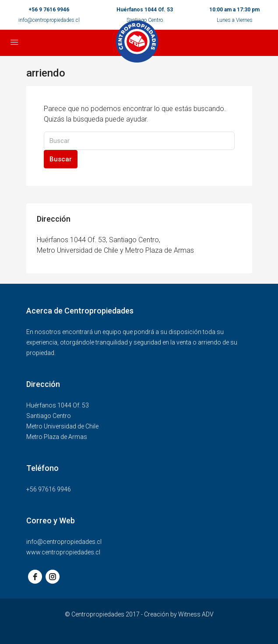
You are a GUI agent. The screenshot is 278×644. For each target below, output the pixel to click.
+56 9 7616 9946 (49, 10)
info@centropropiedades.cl (49, 20)
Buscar (61, 159)
